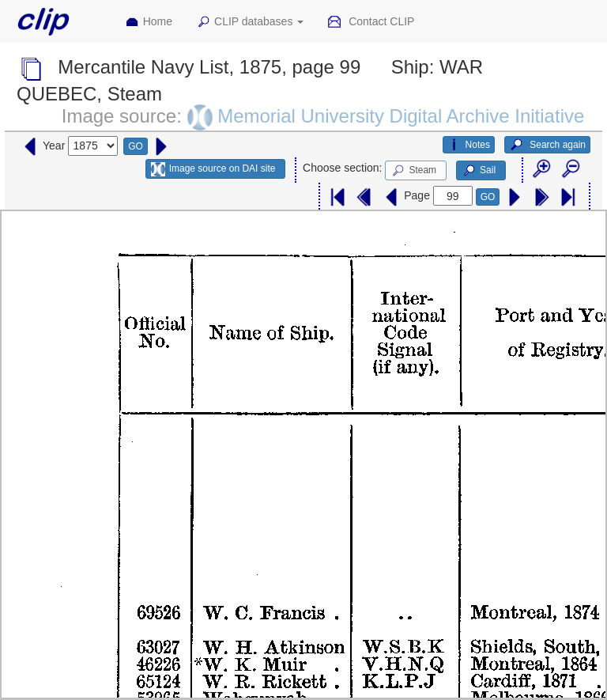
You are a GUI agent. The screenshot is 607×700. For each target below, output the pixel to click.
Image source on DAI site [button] (213, 169)
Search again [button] (547, 145)
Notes (469, 145)
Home (149, 22)
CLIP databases (250, 22)
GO (136, 146)
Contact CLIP (371, 22)
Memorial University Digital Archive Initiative (401, 116)
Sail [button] (479, 171)
